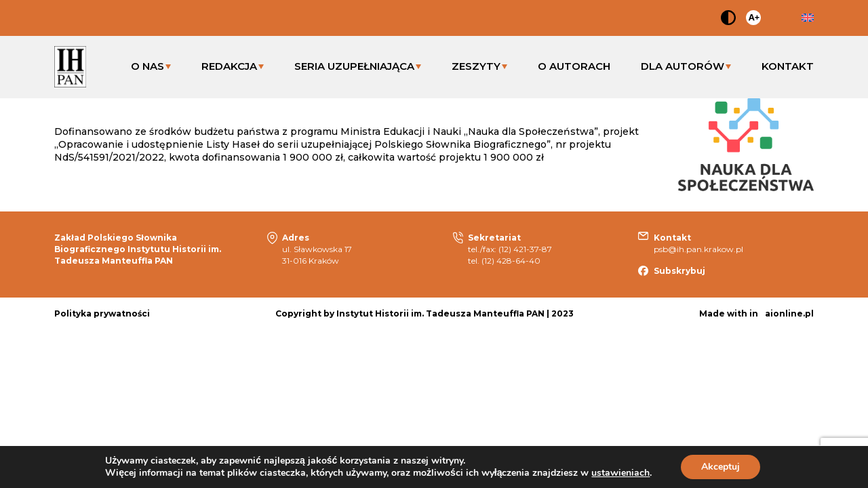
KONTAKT (788, 66)
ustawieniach (620, 473)
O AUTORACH (574, 66)
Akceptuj (721, 467)
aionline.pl (789, 313)
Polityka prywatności (102, 313)
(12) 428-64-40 (511, 261)
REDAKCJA (229, 66)
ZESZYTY (476, 66)
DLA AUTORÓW (683, 66)
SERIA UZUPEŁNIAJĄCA (354, 66)
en (808, 18)
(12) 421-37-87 (525, 249)
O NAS (147, 66)
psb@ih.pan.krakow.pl (698, 249)
